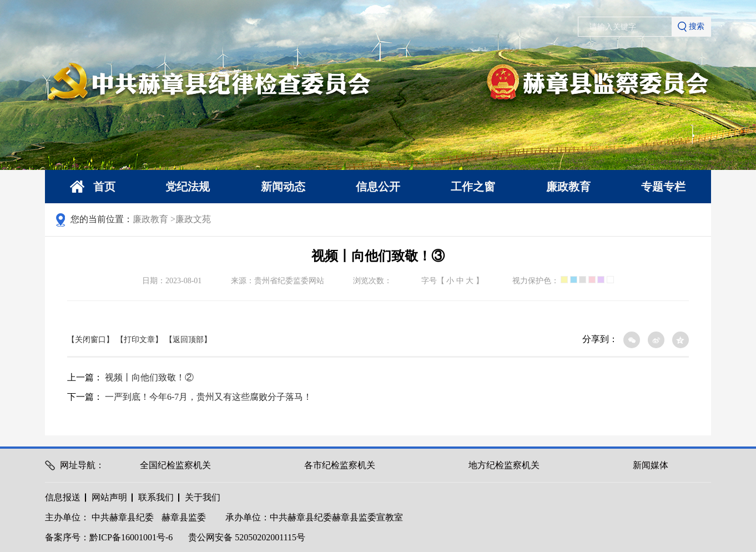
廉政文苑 (193, 219)
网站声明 (109, 497)
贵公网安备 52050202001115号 (247, 537)
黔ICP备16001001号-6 (131, 537)
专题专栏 (663, 187)
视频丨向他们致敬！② (149, 377)
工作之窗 (473, 187)
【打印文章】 (139, 340)
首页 (93, 187)
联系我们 (156, 497)
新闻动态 (283, 187)
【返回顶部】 (188, 340)
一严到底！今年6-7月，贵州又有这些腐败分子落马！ (208, 397)
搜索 (691, 27)
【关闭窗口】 (90, 340)
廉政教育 (568, 187)
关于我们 (203, 497)
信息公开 (378, 187)
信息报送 (63, 497)
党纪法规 (188, 187)
